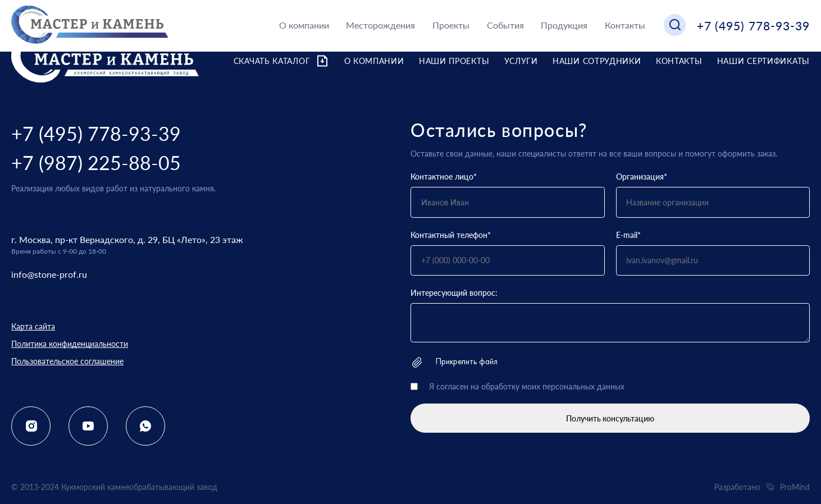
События (505, 25)
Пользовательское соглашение (67, 361)
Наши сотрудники (597, 61)
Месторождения (380, 25)
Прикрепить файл (454, 362)
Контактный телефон (451, 235)
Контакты (625, 25)
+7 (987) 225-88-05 (96, 162)
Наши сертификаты (763, 61)
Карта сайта (33, 326)
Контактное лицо (444, 177)
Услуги (521, 61)
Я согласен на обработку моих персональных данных (527, 386)
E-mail (628, 235)
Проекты (451, 25)
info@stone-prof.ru (49, 274)
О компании (304, 25)
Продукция (564, 25)
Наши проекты (454, 61)
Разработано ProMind (762, 487)
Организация (642, 177)
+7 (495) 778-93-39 (753, 26)
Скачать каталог (282, 61)
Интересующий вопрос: (454, 293)
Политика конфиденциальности (70, 344)
